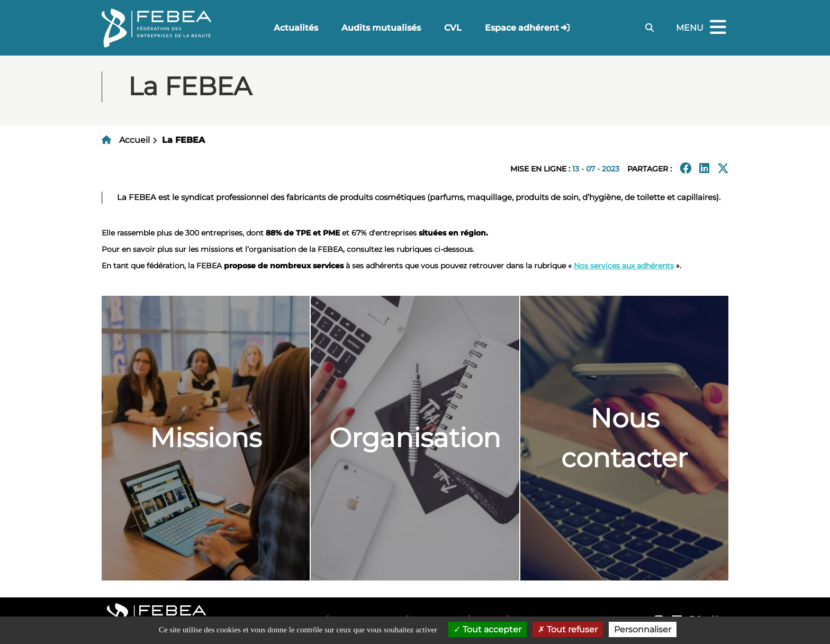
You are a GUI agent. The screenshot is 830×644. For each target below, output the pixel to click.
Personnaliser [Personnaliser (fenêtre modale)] (643, 629)
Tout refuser (568, 629)
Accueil (134, 140)
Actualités (296, 28)
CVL (453, 28)
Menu (702, 28)
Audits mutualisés (381, 28)
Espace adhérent (522, 28)
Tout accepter (488, 629)
